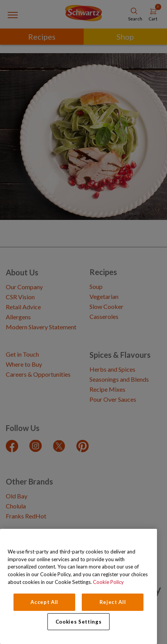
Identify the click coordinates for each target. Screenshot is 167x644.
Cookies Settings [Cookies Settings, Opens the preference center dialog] (79, 622)
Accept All (44, 602)
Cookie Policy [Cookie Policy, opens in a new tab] (108, 582)
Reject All (113, 602)
